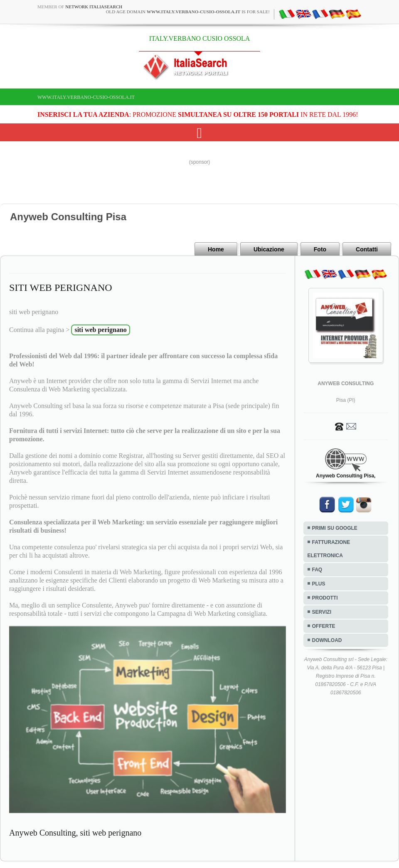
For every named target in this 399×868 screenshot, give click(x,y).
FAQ (317, 570)
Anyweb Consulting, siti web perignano (75, 833)
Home (216, 249)
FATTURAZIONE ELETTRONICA (329, 549)
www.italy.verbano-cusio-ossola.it (86, 97)
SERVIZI (322, 612)
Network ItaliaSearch (94, 7)
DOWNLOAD (327, 640)
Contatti (367, 249)
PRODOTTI (325, 598)
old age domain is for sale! (188, 12)
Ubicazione (269, 249)
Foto (320, 249)
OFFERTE (324, 626)
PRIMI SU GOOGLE (335, 528)
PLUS (319, 584)
